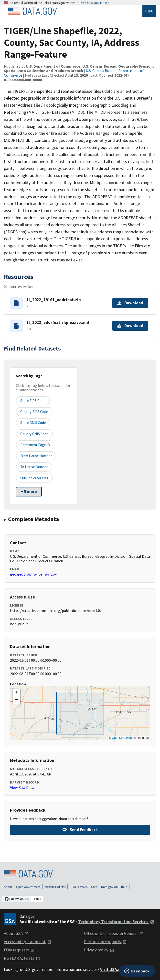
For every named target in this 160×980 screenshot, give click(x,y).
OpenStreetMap (122, 738)
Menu (149, 11)
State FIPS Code (33, 401)
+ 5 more (29, 492)
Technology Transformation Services (116, 922)
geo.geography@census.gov (33, 574)
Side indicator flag (34, 478)
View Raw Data (22, 787)
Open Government (28, 887)
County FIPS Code (34, 412)
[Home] (32, 11)
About (8, 887)
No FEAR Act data (22, 958)
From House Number (36, 456)
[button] (17, 693)
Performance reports (105, 942)
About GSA (16, 933)
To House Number (34, 467)
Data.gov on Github (114, 887)
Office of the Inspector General (114, 933)
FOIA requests (19, 950)
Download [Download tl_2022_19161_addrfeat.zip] (130, 303)
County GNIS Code (34, 434)
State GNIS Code (33, 423)
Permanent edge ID (35, 445)
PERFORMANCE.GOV (83, 887)
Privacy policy (99, 950)
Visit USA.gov (116, 970)
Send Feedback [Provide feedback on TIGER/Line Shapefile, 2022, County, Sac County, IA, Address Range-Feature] (80, 830)
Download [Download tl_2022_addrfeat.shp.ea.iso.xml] (130, 326)
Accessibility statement (28, 942)
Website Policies (55, 887)
